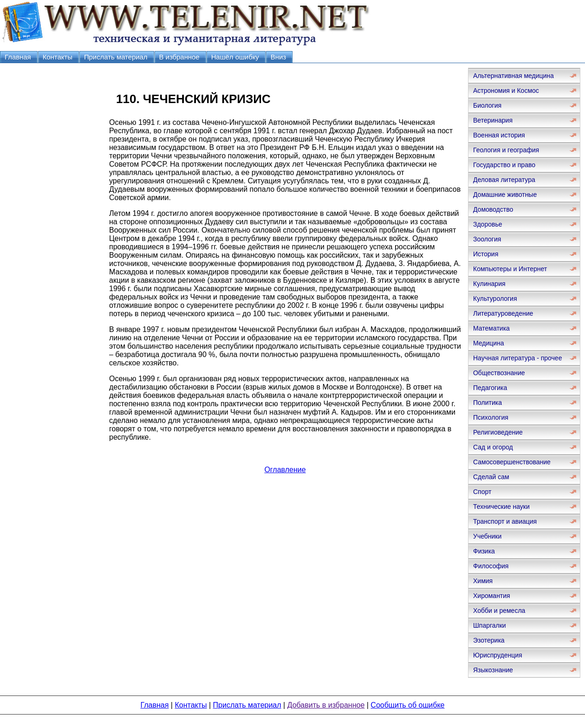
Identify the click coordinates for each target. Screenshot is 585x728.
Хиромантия (492, 596)
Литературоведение (503, 313)
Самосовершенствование (512, 462)
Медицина (489, 343)
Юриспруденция (498, 655)
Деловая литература (504, 180)
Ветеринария (493, 120)
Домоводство (493, 209)
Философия (491, 566)
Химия (483, 581)
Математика (491, 328)
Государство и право (504, 165)
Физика (484, 551)
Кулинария (489, 284)
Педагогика (490, 388)
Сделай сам (491, 477)
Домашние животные (505, 195)
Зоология (487, 239)
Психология (491, 417)
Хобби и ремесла (499, 611)
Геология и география (506, 150)
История (486, 254)
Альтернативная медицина (513, 76)
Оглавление (285, 470)
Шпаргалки (490, 625)
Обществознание (499, 373)
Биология (487, 105)
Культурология (495, 299)
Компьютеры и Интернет (510, 269)
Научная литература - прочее (517, 358)
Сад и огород (493, 447)
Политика (487, 403)
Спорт (482, 492)
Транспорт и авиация (505, 521)
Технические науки (501, 507)
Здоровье (488, 224)
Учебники (487, 536)
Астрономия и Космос (506, 91)
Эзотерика (489, 640)
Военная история (499, 135)
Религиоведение (498, 432)
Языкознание (493, 670)
